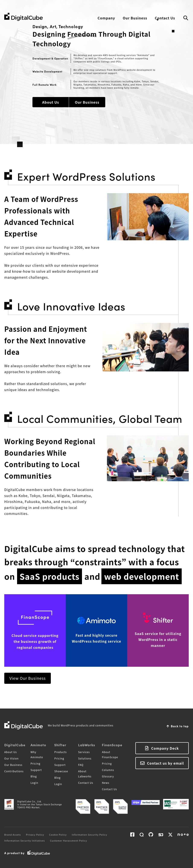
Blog (34, 776)
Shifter (60, 745)
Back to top (180, 726)
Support (36, 770)
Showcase (61, 771)
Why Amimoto (37, 754)
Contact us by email (166, 763)
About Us (51, 102)
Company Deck (165, 748)
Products (60, 752)
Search (186, 18)
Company (106, 18)
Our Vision (11, 758)
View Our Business (28, 678)
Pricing (35, 763)
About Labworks (85, 774)
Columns (108, 770)
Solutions (85, 758)
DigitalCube (15, 745)
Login (34, 783)
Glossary (108, 776)
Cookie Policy (58, 835)
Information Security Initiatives (25, 840)
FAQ (81, 765)
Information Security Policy (89, 835)
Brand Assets (13, 835)
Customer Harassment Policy (68, 840)
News (106, 783)
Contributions (14, 771)
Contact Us (165, 18)
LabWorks (87, 745)
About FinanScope (110, 754)
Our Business (135, 18)
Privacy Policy (35, 835)
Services (84, 752)
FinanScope (112, 745)
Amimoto (38, 745)
